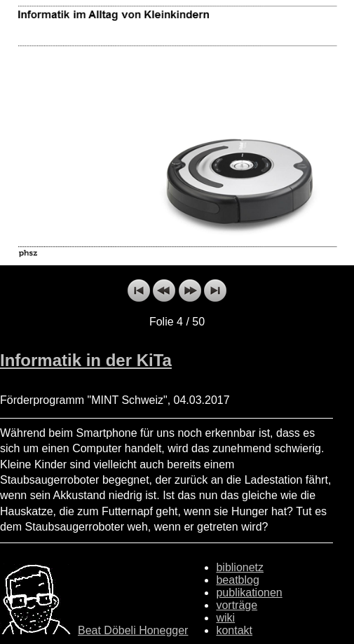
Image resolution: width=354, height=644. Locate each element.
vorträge (237, 605)
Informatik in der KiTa (86, 360)
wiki (225, 618)
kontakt (234, 630)
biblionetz (240, 567)
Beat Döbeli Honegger (133, 630)
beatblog (237, 580)
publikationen (249, 593)
